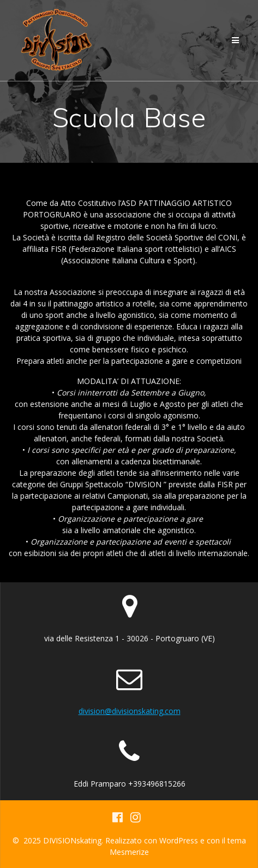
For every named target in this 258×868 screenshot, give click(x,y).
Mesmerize (129, 852)
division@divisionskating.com (130, 711)
